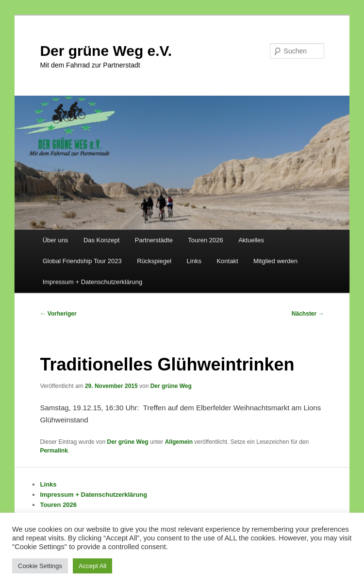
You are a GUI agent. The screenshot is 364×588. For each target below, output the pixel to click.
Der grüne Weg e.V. (106, 51)
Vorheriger (58, 314)
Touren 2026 (205, 240)
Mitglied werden (275, 261)
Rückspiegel (154, 261)
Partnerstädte (154, 240)
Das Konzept (101, 240)
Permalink (54, 451)
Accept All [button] (92, 566)
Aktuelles (251, 240)
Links (194, 261)
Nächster (308, 314)
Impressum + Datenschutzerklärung (93, 282)
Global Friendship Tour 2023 (82, 261)
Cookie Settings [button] (40, 566)
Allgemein (179, 442)
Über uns (56, 240)
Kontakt (227, 261)
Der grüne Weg (171, 386)
